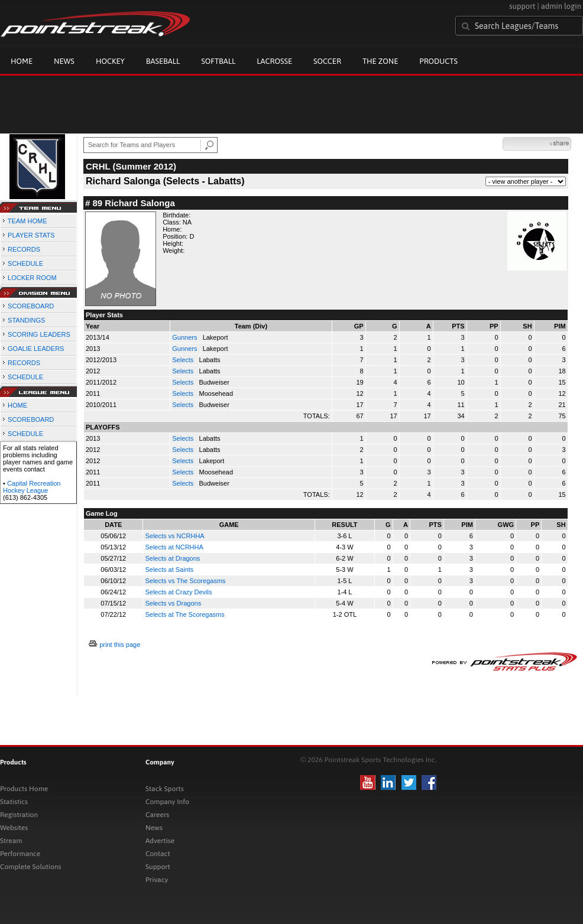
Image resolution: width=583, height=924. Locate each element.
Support (158, 867)
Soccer (327, 61)
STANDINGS (26, 320)
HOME (17, 405)
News (64, 61)
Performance (20, 854)
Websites (14, 828)
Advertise (160, 841)
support (522, 6)
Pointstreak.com (95, 25)
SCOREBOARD (31, 306)
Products (438, 61)
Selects (184, 360)
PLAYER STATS (31, 235)
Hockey (110, 61)
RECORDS (24, 249)
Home (22, 61)
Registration (19, 815)
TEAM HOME (27, 221)
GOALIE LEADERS (36, 349)
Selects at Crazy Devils (178, 592)
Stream (11, 841)
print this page (120, 645)
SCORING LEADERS (39, 334)
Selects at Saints (169, 570)
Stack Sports (165, 789)
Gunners (185, 337)
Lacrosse (274, 61)
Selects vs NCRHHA (174, 536)
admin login (561, 6)
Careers (157, 815)
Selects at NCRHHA (174, 547)
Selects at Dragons (172, 558)
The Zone (380, 61)
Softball (218, 61)
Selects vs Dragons (173, 603)
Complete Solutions (30, 867)
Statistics (14, 802)
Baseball (163, 61)
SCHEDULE (25, 263)
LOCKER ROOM (32, 278)
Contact (158, 854)
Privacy (157, 880)
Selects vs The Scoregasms (185, 581)
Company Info (167, 802)
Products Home (24, 789)
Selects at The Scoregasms (184, 614)
